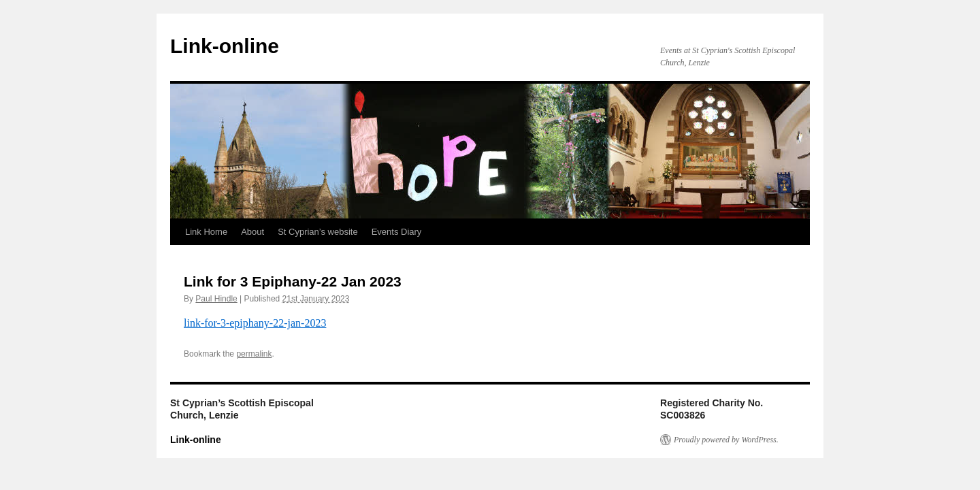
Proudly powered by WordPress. (726, 440)
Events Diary (397, 232)
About (252, 232)
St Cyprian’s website (318, 232)
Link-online (225, 46)
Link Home (206, 232)
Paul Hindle (216, 299)
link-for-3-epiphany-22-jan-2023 (255, 323)
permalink (254, 354)
